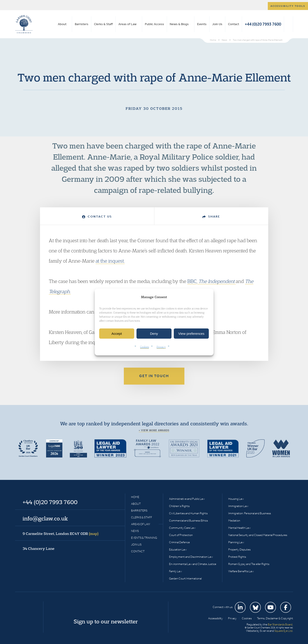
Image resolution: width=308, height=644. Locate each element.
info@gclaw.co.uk (45, 518)
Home (135, 497)
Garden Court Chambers (24, 24)
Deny (154, 334)
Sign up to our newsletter (106, 621)
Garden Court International (185, 578)
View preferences (191, 334)
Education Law (178, 549)
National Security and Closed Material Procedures (258, 535)
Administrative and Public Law (187, 499)
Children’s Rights (179, 506)
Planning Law (236, 542)
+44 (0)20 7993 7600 (263, 24)
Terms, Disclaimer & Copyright (275, 618)
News (135, 531)
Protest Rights (237, 557)
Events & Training (144, 538)
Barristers (82, 24)
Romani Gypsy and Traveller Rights (249, 564)
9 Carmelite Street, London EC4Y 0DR (61, 534)
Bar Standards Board (280, 624)
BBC (192, 281)
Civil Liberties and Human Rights (188, 513)
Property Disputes (239, 549)
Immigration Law (238, 506)
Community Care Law (182, 528)
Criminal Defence (179, 542)
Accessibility (215, 618)
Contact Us (97, 217)
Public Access (154, 24)
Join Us (217, 24)
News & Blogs (179, 24)
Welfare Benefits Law (241, 571)
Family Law (175, 571)
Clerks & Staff (103, 24)
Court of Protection (181, 535)
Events (202, 24)
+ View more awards (154, 430)
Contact (234, 24)
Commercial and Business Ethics (188, 521)
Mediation (234, 521)
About (62, 24)
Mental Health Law (239, 528)
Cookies (145, 347)
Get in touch (154, 376)
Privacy (161, 347)
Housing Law (236, 499)
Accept (117, 334)
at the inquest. (110, 261)
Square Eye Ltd (283, 631)
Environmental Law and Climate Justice (193, 564)
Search (288, 24)
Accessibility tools (288, 6)
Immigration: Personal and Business (250, 513)
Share (211, 217)
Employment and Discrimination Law (191, 557)
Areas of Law (127, 24)
